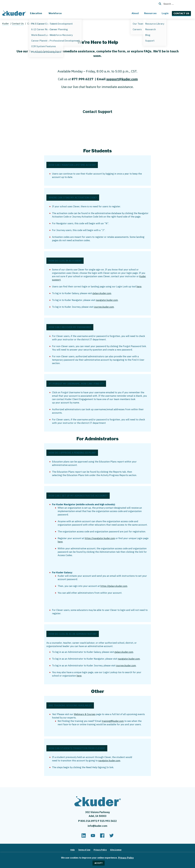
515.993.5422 (108, 821)
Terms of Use (84, 850)
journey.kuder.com (104, 307)
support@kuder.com (122, 79)
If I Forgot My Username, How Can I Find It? (76, 384)
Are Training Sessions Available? (70, 705)
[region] (97, 860)
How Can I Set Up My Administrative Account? (78, 496)
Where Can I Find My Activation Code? (73, 198)
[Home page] (15, 13)
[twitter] (112, 837)
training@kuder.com (113, 721)
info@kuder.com (97, 826)
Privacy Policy (126, 858)
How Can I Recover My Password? (70, 327)
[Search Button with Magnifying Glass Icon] (159, 4)
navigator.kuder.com (107, 300)
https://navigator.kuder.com (100, 538)
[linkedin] (84, 837)
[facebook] (102, 837)
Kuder (6, 24)
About (135, 13)
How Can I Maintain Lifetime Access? (72, 165)
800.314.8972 (89, 821)
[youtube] (93, 837)
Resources (150, 13)
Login (165, 13)
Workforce (55, 13)
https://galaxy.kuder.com (114, 586)
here (139, 287)
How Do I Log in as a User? (65, 261)
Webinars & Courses (85, 714)
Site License (116, 850)
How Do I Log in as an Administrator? (73, 634)
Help (73, 850)
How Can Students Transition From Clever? (77, 748)
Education (36, 13)
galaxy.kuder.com (102, 293)
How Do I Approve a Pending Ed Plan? (72, 453)
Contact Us (181, 13)
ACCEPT (99, 863)
